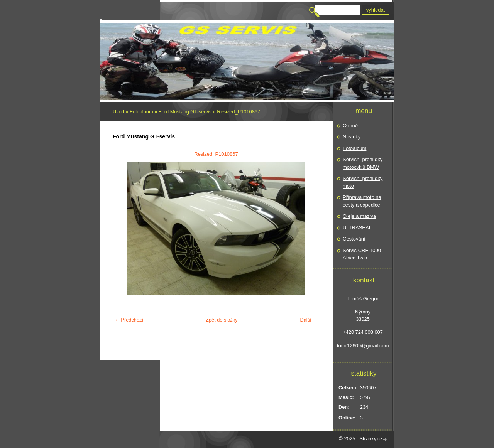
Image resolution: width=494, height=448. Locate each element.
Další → (309, 320)
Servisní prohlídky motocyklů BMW (363, 163)
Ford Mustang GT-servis (185, 112)
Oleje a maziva (359, 216)
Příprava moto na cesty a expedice (362, 201)
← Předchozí (129, 320)
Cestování (354, 239)
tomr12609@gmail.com (363, 346)
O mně (350, 125)
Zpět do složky (222, 320)
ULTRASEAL (357, 228)
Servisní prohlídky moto (363, 182)
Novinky (352, 137)
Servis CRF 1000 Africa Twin (362, 254)
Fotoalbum (141, 112)
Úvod (118, 112)
